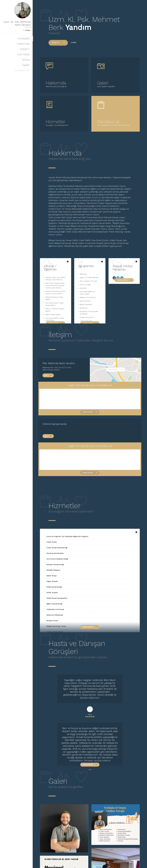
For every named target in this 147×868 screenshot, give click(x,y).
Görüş (26, 60)
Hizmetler (23, 54)
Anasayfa (24, 38)
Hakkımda (23, 44)
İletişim (25, 49)
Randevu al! (22, 70)
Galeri (26, 65)
